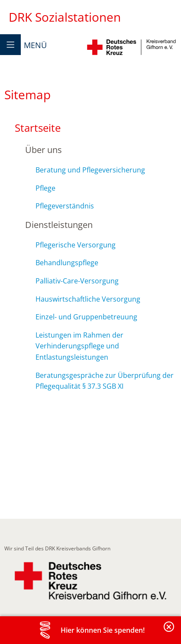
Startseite (38, 128)
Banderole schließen (169, 632)
